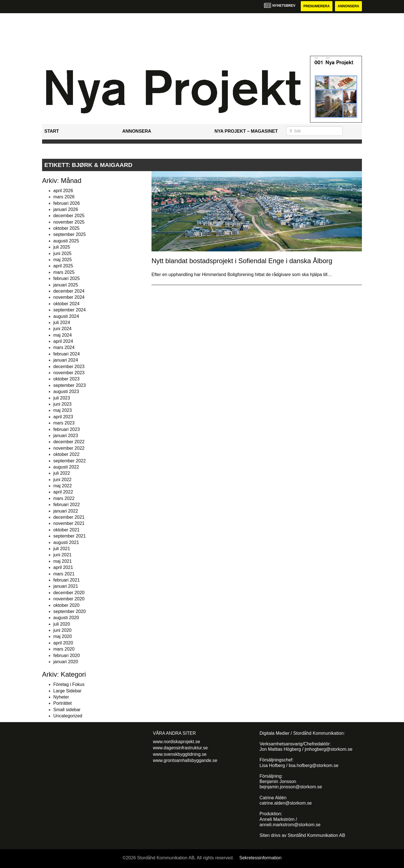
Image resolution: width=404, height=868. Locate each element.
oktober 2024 (66, 304)
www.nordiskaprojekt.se (176, 742)
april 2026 (63, 191)
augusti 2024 (66, 316)
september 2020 (70, 611)
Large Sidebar (67, 691)
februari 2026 (66, 203)
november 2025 (69, 222)
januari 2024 (66, 360)
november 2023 (69, 373)
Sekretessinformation (260, 858)
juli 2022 (62, 473)
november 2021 (69, 524)
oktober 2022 (66, 454)
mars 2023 (64, 423)
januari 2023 (66, 436)
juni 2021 (62, 555)
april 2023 (63, 417)
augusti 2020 (66, 618)
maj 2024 (63, 335)
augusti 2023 (66, 391)
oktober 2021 (66, 530)
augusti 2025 (66, 241)
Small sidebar (67, 710)
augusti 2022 (66, 467)
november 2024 (69, 297)
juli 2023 (62, 398)
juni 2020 (62, 630)
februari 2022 (66, 505)
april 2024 (63, 341)
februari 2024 (66, 354)
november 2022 (69, 448)
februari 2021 (66, 580)
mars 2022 (64, 498)
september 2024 (70, 310)
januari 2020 (66, 662)
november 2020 (69, 599)
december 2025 (69, 216)
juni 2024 (62, 329)
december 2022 (69, 442)
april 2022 (63, 492)
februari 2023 (66, 429)
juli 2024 (62, 322)
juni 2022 (62, 480)
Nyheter (61, 697)
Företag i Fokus (69, 684)
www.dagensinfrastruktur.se (180, 748)
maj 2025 (63, 260)
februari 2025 (66, 278)
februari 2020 (66, 655)
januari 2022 (66, 511)
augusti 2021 (66, 542)
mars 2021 (64, 574)
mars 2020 (64, 649)
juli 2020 (62, 624)
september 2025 (70, 235)
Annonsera (348, 6)
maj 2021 (63, 561)
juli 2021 (62, 549)
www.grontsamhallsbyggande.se (185, 760)
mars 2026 (64, 197)
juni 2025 (62, 253)
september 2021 (70, 536)
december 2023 (69, 367)
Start (52, 131)
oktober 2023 (66, 379)
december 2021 (69, 517)
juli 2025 (62, 247)
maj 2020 (63, 637)
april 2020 (63, 643)
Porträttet (63, 703)
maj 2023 (63, 410)
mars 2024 (64, 348)
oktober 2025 (66, 228)
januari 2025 (66, 285)
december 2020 (69, 593)
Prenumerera (316, 6)
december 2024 (69, 291)
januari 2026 (66, 209)
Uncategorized (68, 716)
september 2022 (70, 461)
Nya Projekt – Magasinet (246, 131)
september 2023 (70, 385)
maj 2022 (63, 486)
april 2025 (63, 266)
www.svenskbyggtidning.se (180, 754)
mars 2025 (64, 272)
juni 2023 (62, 404)
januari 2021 (66, 586)
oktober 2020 (66, 605)
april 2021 (63, 567)
